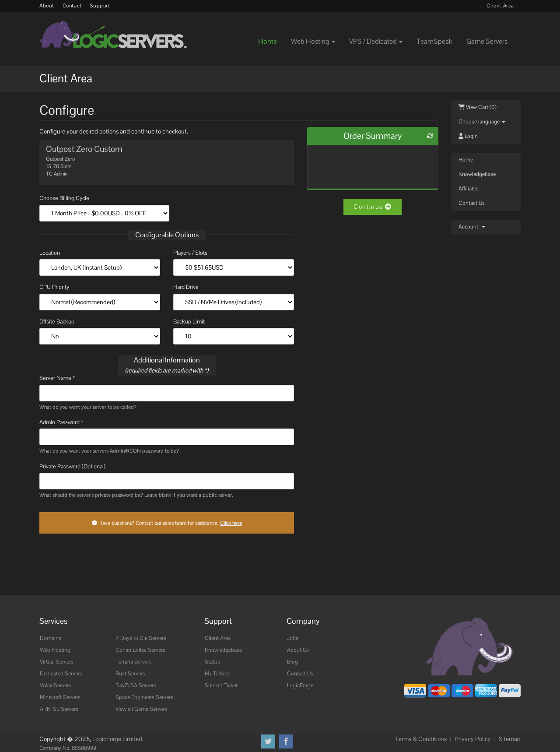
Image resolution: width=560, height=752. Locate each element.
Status (212, 662)
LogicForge (300, 685)
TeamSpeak (434, 41)
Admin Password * (61, 422)
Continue (373, 207)
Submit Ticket (221, 685)
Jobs (293, 638)
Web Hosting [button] (313, 41)
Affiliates (469, 189)
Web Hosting (55, 650)
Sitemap (510, 739)
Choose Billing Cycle (64, 198)
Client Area (500, 6)
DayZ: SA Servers (136, 685)
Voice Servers (56, 685)
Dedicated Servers (61, 674)
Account (472, 227)
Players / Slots (190, 253)
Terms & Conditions (421, 739)
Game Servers (487, 41)
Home (268, 41)
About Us (298, 650)
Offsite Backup (57, 322)
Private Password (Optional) (72, 466)
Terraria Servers (134, 662)
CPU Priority (54, 287)
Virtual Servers (57, 662)
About (47, 6)
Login (468, 136)
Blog (292, 662)
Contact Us (472, 203)
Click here (231, 523)
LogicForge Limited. (118, 739)
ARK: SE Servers (59, 709)
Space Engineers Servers (144, 697)
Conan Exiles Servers (140, 650)
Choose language (482, 122)
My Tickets (217, 674)
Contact (72, 6)
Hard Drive (186, 287)
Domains (51, 638)
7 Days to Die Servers (141, 638)
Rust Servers (130, 674)
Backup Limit (189, 322)
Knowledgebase (477, 174)
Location (50, 253)
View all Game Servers (141, 709)
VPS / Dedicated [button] (376, 41)
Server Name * (57, 378)
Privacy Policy (473, 739)
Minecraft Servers (60, 697)
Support (100, 6)
